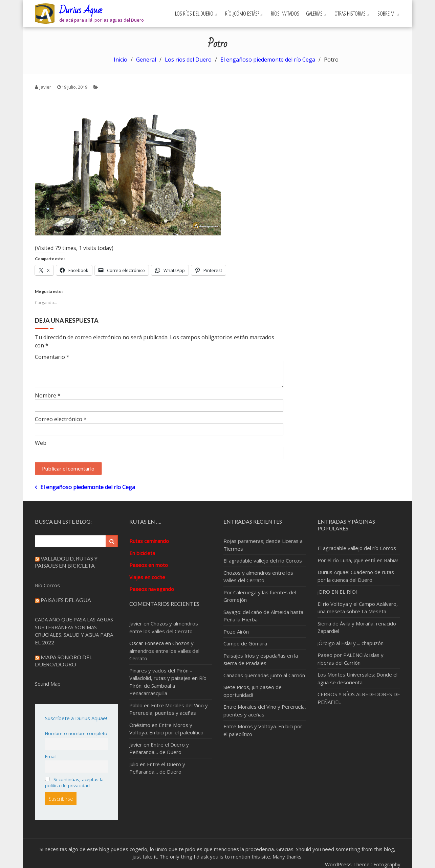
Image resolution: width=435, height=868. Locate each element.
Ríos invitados (285, 14)
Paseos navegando (152, 589)
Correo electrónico (61, 419)
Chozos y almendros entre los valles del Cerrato (164, 651)
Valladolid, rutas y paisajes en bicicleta (66, 562)
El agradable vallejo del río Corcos (263, 561)
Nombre (48, 395)
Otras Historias (350, 14)
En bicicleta (142, 553)
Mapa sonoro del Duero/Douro (63, 661)
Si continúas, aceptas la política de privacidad (74, 782)
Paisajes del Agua (66, 600)
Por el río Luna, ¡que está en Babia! (358, 560)
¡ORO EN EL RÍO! (337, 592)
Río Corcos (47, 585)
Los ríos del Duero (194, 14)
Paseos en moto (149, 565)
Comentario (52, 357)
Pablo (136, 705)
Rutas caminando (149, 541)
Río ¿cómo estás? (242, 14)
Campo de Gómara (245, 643)
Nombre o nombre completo (76, 733)
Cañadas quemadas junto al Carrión (264, 675)
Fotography (387, 864)
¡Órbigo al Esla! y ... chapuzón (351, 643)
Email (51, 756)
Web (41, 443)
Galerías (314, 14)
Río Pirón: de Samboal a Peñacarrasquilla (168, 686)
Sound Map (48, 684)
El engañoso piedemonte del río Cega (88, 487)
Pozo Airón (236, 632)
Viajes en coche (147, 577)
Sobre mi (386, 14)
